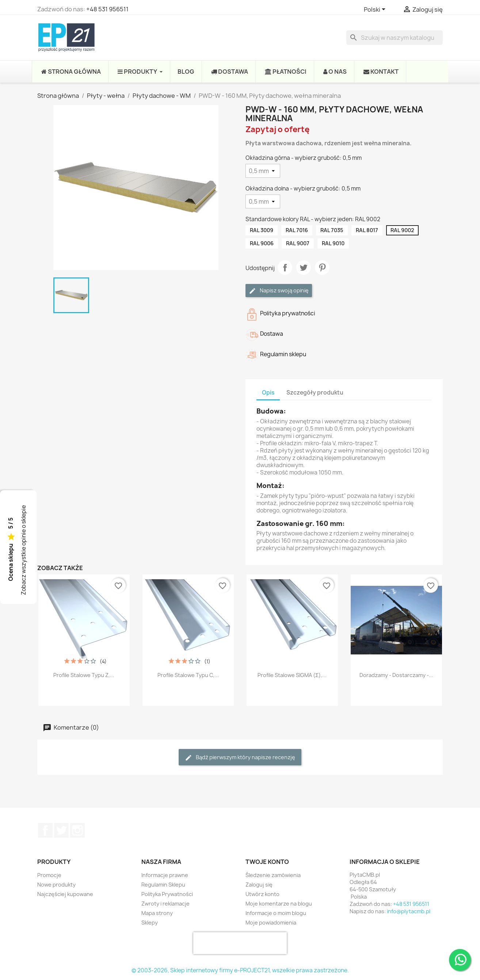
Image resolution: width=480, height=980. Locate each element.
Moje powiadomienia (271, 923)
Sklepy (150, 923)
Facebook (45, 830)
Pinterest (322, 268)
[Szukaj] (395, 38)
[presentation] (240, 943)
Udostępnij (285, 268)
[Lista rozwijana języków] (376, 10)
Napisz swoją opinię (279, 291)
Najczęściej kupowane (65, 894)
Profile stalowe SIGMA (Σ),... (292, 675)
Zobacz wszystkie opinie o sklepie (24, 550)
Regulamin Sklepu (163, 885)
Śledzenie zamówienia (273, 875)
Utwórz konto (262, 894)
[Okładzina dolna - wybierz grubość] (263, 201)
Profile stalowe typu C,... (188, 675)
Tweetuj (304, 268)
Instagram (77, 830)
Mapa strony (157, 913)
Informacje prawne (165, 875)
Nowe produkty (56, 885)
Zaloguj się (259, 885)
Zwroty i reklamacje (165, 904)
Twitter (61, 830)
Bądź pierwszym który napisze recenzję (240, 758)
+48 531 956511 (107, 9)
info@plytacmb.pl (409, 911)
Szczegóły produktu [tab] (315, 393)
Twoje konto (267, 862)
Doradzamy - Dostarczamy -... (396, 675)
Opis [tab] (268, 393)
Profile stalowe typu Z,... (84, 675)
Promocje (49, 875)
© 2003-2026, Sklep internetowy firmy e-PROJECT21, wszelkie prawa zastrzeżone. (240, 970)
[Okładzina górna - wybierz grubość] (263, 171)
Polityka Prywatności (167, 894)
